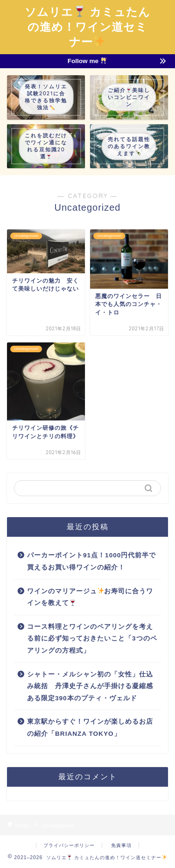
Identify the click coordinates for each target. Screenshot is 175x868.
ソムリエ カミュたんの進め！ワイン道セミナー (87, 27)
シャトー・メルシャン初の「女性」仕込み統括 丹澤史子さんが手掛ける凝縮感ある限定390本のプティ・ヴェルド (90, 686)
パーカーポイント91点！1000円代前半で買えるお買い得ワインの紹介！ (91, 561)
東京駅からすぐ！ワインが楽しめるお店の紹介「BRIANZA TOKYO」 (90, 728)
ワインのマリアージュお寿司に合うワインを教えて (90, 597)
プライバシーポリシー (69, 845)
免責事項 (121, 845)
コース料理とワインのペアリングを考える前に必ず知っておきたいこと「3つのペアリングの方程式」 (92, 639)
